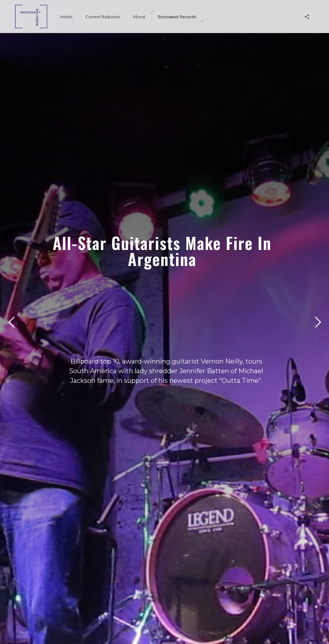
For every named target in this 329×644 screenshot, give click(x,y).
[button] (66, 17)
